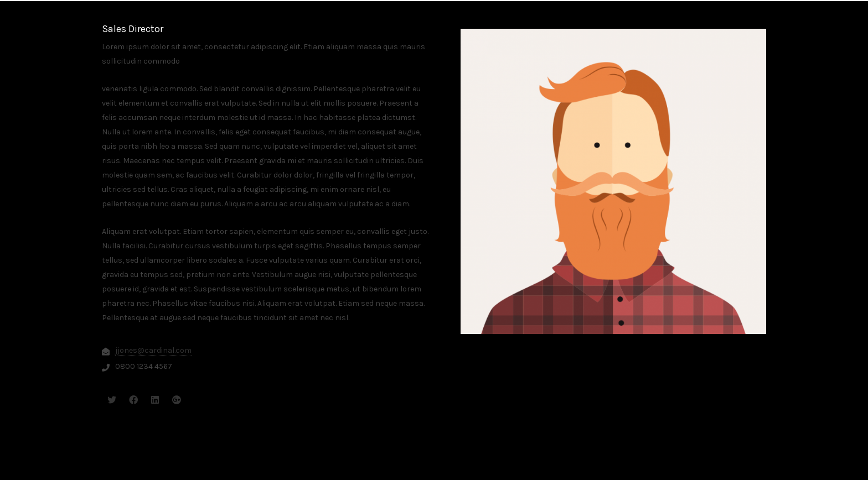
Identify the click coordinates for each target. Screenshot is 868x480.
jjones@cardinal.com (153, 350)
